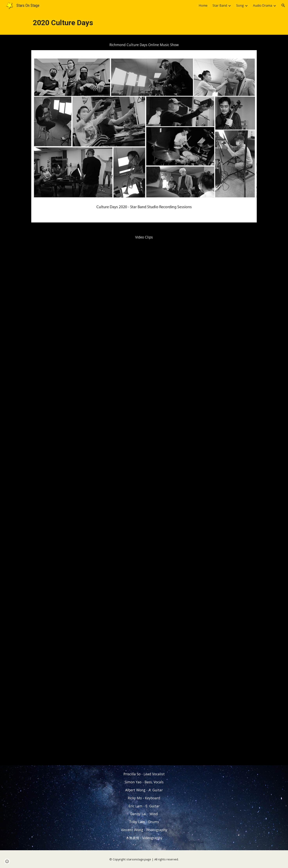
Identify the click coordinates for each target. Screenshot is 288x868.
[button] (283, 5)
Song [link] (240, 5)
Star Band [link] (220, 5)
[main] (144, 23)
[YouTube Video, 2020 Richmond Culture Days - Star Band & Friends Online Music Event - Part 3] (144, 676)
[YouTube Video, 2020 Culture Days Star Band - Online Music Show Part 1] (144, 327)
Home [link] (203, 5)
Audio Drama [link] (263, 5)
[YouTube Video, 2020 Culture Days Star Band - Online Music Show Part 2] (144, 501)
